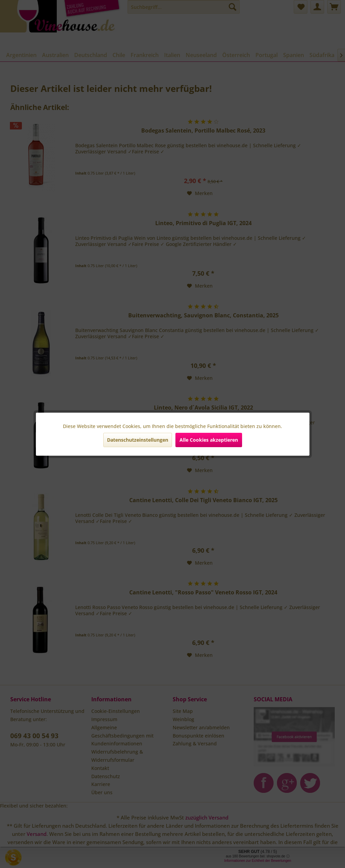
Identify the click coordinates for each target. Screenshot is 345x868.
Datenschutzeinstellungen (138, 440)
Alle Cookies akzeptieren (209, 440)
